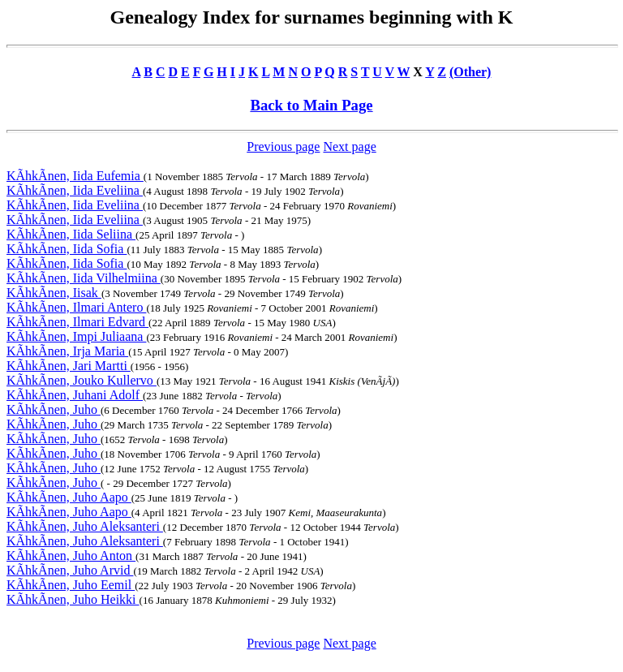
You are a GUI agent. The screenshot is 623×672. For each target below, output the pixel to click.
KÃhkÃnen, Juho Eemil (71, 585)
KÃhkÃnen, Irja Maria (67, 351)
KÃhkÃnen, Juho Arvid (70, 570)
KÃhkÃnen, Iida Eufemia (75, 176)
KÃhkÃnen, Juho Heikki (73, 599)
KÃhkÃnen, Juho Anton (71, 556)
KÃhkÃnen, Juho (54, 409)
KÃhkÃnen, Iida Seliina (71, 234)
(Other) (470, 72)
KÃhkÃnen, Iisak (54, 293)
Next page (349, 146)
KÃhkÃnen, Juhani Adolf (75, 395)
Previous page (283, 146)
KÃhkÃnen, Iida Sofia (67, 249)
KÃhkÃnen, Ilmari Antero (76, 307)
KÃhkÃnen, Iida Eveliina (75, 190)
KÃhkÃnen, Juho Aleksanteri (85, 526)
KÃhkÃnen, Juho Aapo (69, 497)
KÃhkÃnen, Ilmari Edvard (77, 322)
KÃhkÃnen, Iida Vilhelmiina (84, 278)
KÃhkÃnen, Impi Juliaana (76, 336)
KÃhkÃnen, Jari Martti (69, 366)
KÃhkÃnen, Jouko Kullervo (82, 380)
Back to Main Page (311, 105)
